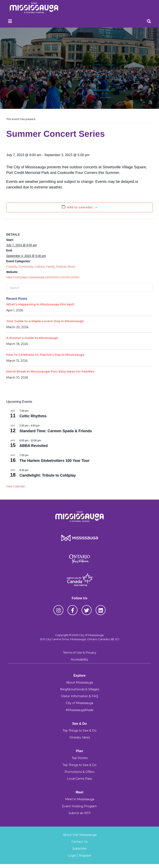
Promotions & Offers (79, 772)
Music (71, 267)
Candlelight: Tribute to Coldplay (48, 475)
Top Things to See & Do (79, 731)
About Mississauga (79, 682)
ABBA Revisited (34, 446)
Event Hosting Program (79, 806)
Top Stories (80, 758)
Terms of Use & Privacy (80, 653)
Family (50, 267)
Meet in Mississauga (80, 799)
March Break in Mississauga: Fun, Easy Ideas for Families (50, 371)
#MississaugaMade (80, 710)
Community (26, 267)
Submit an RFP (80, 813)
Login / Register (80, 856)
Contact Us (79, 842)
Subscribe (79, 849)
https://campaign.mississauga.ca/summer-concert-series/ (43, 277)
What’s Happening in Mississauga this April (40, 304)
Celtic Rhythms (33, 416)
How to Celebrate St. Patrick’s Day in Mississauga (45, 355)
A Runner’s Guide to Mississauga (32, 338)
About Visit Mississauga (80, 835)
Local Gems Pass (79, 779)
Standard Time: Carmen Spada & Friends (56, 431)
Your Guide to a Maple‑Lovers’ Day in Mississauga (45, 321)
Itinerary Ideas (80, 737)
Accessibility (79, 659)
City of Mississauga (79, 703)
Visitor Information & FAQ (80, 696)
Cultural (39, 267)
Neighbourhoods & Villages (80, 689)
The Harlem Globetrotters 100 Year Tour (54, 461)
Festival (61, 267)
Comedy (11, 267)
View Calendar (16, 486)
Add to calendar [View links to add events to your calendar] (80, 207)
